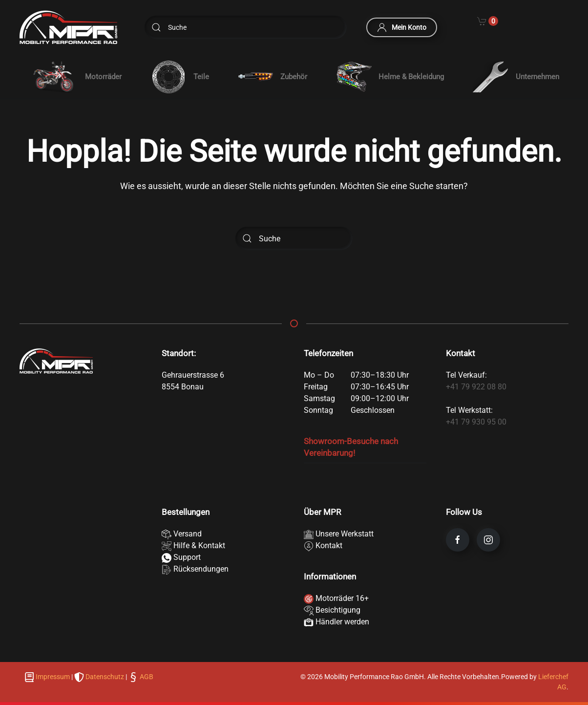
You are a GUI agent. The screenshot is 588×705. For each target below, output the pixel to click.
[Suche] (246, 27)
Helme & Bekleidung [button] (390, 77)
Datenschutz (105, 677)
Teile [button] (180, 77)
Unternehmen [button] (516, 77)
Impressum (53, 677)
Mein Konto (402, 27)
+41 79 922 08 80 (476, 387)
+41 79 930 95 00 (476, 422)
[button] (75, 77)
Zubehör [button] (272, 77)
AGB (146, 677)
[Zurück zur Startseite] (68, 27)
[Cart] (488, 21)
